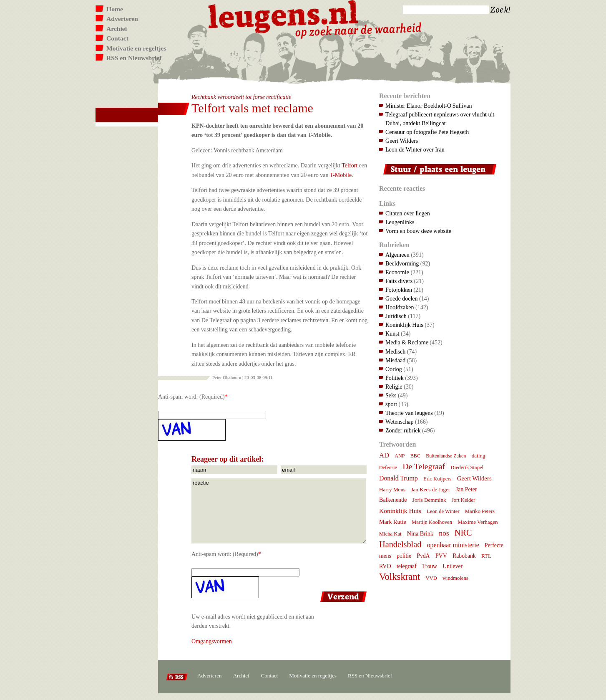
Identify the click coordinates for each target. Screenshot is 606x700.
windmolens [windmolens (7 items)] (455, 578)
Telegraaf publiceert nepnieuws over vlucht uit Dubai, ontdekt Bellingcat (440, 119)
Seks (391, 395)
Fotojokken (399, 290)
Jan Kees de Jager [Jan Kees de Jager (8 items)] (430, 489)
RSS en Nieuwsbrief (134, 58)
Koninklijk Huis (404, 325)
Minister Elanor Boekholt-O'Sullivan (429, 106)
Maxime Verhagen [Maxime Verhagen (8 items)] (478, 522)
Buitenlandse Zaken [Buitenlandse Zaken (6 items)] (446, 456)
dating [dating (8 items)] (479, 456)
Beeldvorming (402, 263)
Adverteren (122, 19)
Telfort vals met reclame (252, 108)
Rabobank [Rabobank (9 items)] (464, 556)
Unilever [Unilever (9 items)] (453, 566)
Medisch (395, 351)
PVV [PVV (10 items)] (441, 556)
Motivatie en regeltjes (136, 48)
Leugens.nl (284, 16)
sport (391, 404)
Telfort (350, 165)
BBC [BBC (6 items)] (415, 456)
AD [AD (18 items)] (384, 455)
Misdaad (395, 360)
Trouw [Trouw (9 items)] (430, 566)
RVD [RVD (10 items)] (385, 566)
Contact (117, 38)
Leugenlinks (400, 222)
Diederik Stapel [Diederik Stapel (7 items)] (467, 468)
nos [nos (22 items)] (444, 533)
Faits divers (399, 281)
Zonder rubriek (403, 430)
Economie (397, 272)
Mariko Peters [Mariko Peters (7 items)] (480, 511)
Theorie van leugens (409, 413)
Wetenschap (399, 422)
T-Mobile (341, 175)
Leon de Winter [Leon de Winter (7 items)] (443, 511)
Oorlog (394, 369)
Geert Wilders (402, 141)
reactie (279, 511)
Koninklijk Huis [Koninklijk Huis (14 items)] (400, 511)
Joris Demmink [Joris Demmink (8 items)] (429, 500)
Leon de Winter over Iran (415, 149)
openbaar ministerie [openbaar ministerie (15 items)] (453, 545)
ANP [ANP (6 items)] (400, 456)
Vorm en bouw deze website (418, 231)
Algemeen (397, 255)
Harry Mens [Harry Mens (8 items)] (392, 489)
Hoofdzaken (400, 307)
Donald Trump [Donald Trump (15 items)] (399, 478)
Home (115, 9)
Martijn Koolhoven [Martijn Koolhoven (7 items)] (432, 522)
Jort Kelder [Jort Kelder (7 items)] (463, 500)
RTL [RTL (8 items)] (486, 556)
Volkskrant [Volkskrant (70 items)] (400, 577)
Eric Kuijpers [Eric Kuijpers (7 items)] (438, 479)
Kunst (392, 334)
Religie (394, 387)
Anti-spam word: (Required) (191, 397)
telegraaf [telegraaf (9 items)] (407, 566)
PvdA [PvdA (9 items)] (423, 556)
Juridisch (396, 316)
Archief (117, 29)
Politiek (395, 378)
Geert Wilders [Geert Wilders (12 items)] (474, 478)
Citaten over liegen (408, 213)
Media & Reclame (407, 342)
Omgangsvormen (212, 641)
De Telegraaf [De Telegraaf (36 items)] (424, 466)
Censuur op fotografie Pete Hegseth (427, 132)
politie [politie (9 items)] (404, 556)
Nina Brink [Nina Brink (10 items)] (420, 533)
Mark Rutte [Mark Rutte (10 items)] (393, 522)
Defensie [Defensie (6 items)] (388, 468)
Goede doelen (402, 298)
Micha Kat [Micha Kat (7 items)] (390, 534)
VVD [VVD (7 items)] (431, 578)
